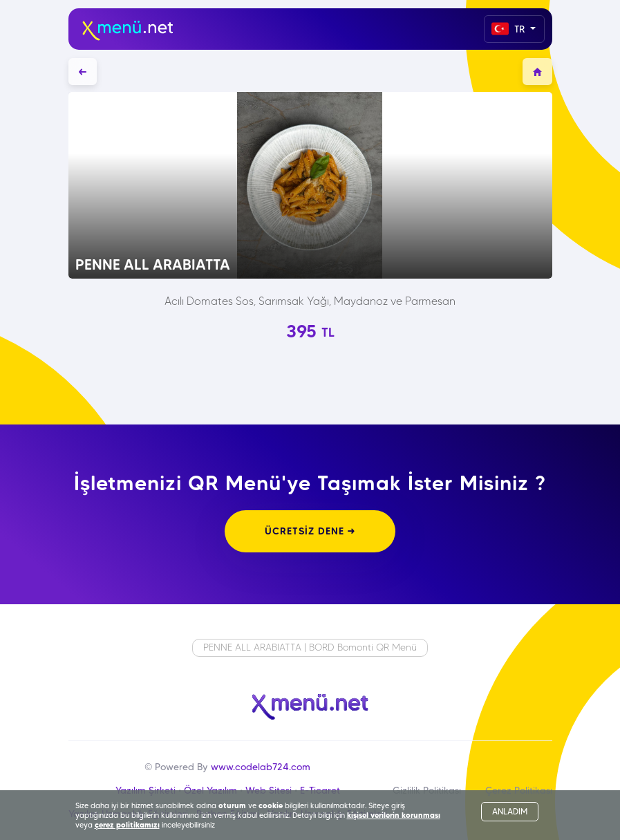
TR (509, 29)
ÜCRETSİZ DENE (310, 531)
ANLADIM (510, 811)
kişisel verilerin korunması (394, 815)
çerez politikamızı (127, 825)
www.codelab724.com (261, 767)
